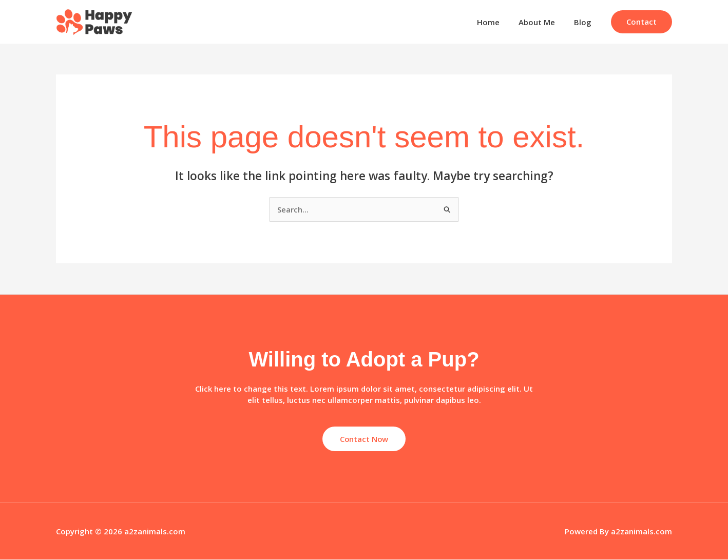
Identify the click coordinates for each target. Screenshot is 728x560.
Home (497, 22)
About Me (542, 22)
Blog (584, 22)
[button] (641, 22)
